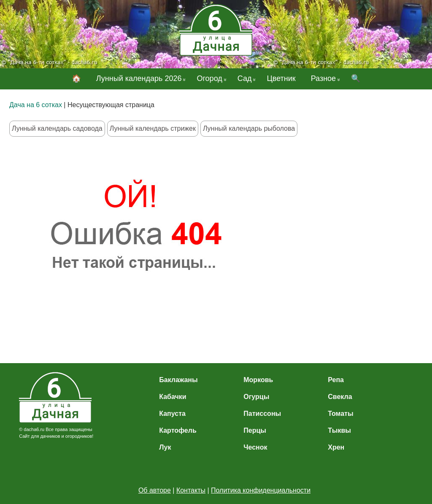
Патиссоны (262, 414)
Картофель (178, 430)
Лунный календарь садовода (57, 128)
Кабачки (173, 397)
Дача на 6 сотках (36, 105)
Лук (165, 447)
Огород (209, 78)
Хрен (336, 447)
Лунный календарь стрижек (153, 128)
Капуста (172, 414)
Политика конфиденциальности (261, 490)
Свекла (340, 397)
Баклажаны (178, 380)
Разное (323, 78)
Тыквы (339, 430)
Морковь (258, 380)
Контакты (191, 490)
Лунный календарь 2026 (139, 78)
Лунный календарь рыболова (249, 128)
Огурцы (256, 397)
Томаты (340, 414)
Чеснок (255, 447)
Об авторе (155, 490)
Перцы (255, 430)
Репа (336, 380)
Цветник (281, 78)
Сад (245, 78)
